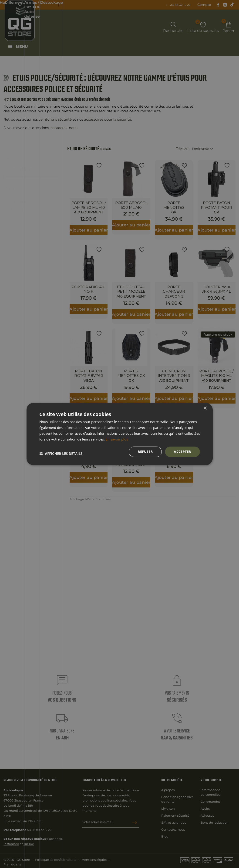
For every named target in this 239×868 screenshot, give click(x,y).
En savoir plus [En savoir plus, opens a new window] (117, 439)
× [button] (205, 408)
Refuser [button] (145, 452)
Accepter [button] (182, 452)
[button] (61, 454)
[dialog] (119, 434)
